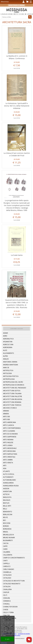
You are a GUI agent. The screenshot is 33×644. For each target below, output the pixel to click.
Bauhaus (7, 500)
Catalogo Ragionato (12, 584)
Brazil (6, 532)
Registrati (15, 8)
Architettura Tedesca (12, 405)
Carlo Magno (9, 569)
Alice (5, 350)
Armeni (6, 414)
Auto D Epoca (9, 474)
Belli (5, 509)
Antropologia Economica (14, 385)
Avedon (6, 489)
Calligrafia (8, 555)
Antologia (7, 373)
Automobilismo (9, 480)
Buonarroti (8, 540)
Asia (5, 468)
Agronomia (8, 347)
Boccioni (7, 523)
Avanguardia (8, 483)
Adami (5, 333)
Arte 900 (6, 419)
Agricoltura (8, 344)
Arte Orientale (9, 457)
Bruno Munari (9, 537)
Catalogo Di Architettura (14, 581)
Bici (4, 520)
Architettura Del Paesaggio (15, 388)
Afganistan (8, 342)
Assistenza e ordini (16, 5)
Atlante (6, 471)
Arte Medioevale (10, 448)
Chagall (6, 604)
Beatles (6, 503)
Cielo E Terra (8, 612)
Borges (6, 526)
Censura (6, 598)
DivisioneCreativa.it (20, 638)
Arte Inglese (8, 442)
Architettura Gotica (12, 391)
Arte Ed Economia (10, 434)
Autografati (8, 477)
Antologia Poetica (11, 376)
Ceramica (7, 601)
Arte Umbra (8, 460)
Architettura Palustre (13, 396)
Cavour (6, 592)
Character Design (10, 607)
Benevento (8, 512)
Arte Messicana (9, 451)
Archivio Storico (10, 408)
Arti (5, 465)
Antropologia (9, 379)
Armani (6, 411)
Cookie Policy (4, 643)
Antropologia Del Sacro (13, 382)
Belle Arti (7, 506)
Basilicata (7, 497)
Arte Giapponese (10, 437)
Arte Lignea (8, 445)
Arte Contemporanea (12, 428)
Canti (5, 561)
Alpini (5, 356)
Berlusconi (8, 514)
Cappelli (6, 563)
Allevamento (8, 353)
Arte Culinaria (9, 431)
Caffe (5, 546)
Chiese (6, 610)
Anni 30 (6, 368)
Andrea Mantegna (11, 365)
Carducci (7, 566)
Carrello (25, 8)
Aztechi (6, 494)
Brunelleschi (8, 535)
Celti (5, 595)
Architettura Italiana (12, 393)
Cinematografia (10, 618)
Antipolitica (8, 370)
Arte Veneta (8, 463)
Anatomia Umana (10, 362)
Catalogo (7, 578)
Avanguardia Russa (11, 486)
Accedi (7, 8)
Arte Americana (9, 422)
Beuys (5, 517)
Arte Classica (8, 425)
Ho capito (7, 639)
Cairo (5, 549)
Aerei (5, 336)
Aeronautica (8, 339)
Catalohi (7, 586)
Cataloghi (7, 575)
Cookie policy (16, 635)
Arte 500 (6, 417)
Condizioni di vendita (24, 634)
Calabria (7, 552)
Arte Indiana (8, 440)
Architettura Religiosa (13, 399)
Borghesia (7, 529)
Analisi (6, 359)
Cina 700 (6, 615)
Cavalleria (7, 589)
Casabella (7, 572)
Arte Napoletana (10, 454)
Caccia (6, 543)
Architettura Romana (12, 402)
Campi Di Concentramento (14, 558)
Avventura (7, 491)
